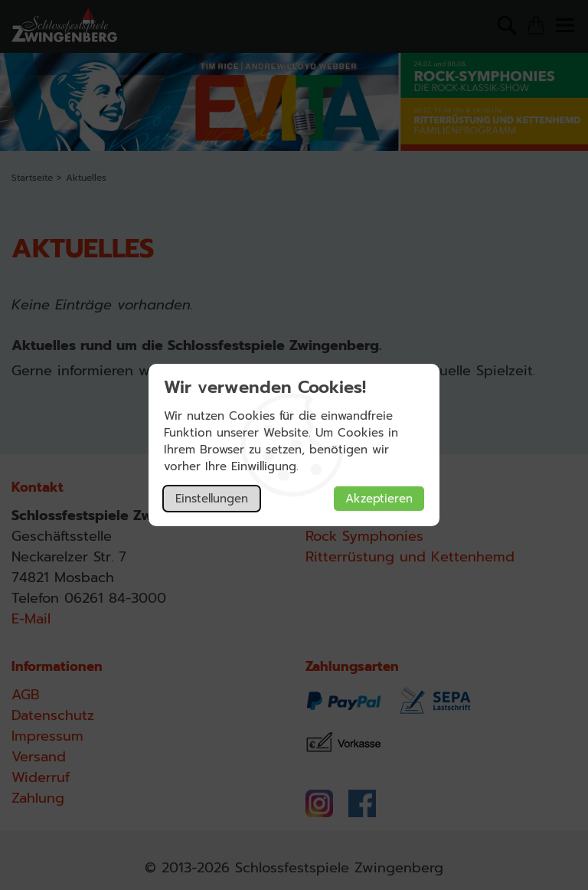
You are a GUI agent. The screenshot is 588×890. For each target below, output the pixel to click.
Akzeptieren (379, 499)
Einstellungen (212, 499)
